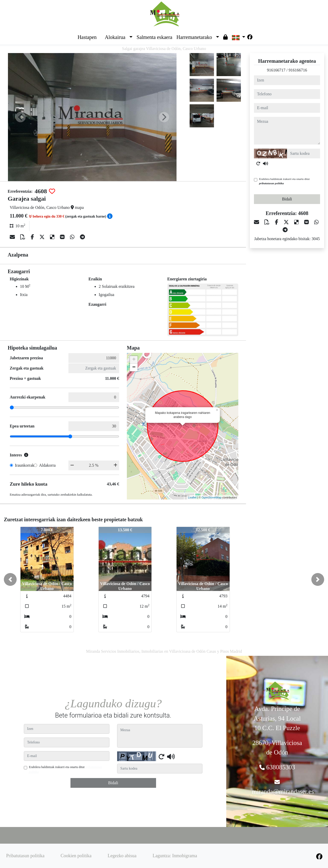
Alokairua (115, 37)
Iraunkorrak (25, 465)
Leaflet (192, 497)
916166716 (298, 70)
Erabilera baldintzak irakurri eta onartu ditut (284, 181)
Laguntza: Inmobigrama (175, 856)
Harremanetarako (194, 37)
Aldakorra (47, 465)
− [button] (134, 367)
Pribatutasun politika (25, 856)
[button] (10, 579)
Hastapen (87, 37)
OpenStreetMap (212, 497)
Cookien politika (76, 856)
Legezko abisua (122, 856)
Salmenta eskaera (154, 37)
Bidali (287, 199)
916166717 (276, 70)
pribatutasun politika (271, 183)
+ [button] (134, 360)
